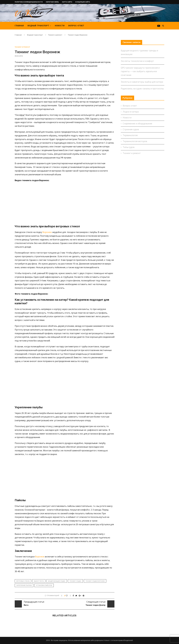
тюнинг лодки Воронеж (95, 581)
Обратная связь (52, 2)
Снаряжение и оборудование (137, 124)
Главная (19, 26)
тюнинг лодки (75, 581)
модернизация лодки (57, 581)
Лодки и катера (131, 112)
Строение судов (131, 129)
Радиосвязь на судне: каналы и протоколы (142, 89)
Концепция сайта (83, 2)
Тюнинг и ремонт (55, 35)
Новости (60, 26)
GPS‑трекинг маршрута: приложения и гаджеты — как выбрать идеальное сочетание (140, 71)
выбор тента (39, 581)
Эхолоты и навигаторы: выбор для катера (142, 82)
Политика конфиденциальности (29, 2)
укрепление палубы (24, 585)
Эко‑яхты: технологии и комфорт (137, 61)
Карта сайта (67, 2)
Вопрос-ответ (76, 26)
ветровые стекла (23, 581)
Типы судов (129, 147)
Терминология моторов (135, 141)
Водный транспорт (38, 26)
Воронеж (47, 232)
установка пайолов (44, 585)
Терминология (130, 135)
